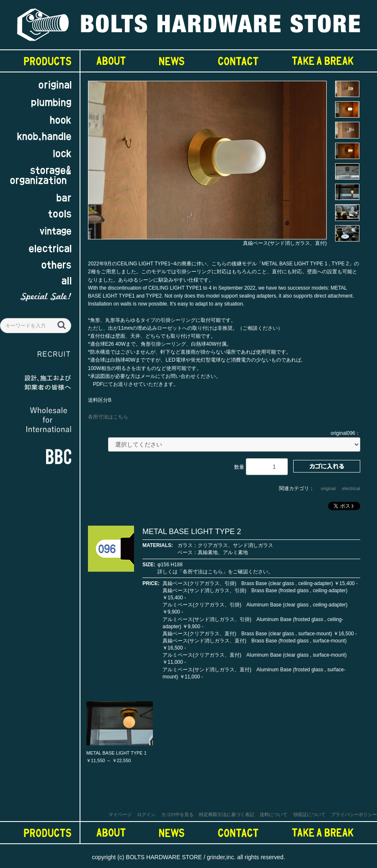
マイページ (120, 814)
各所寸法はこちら (108, 417)
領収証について (309, 814)
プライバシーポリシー (354, 814)
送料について (274, 814)
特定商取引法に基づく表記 (227, 814)
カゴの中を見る (177, 814)
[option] (207, 164)
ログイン (146, 814)
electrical (351, 488)
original (328, 488)
